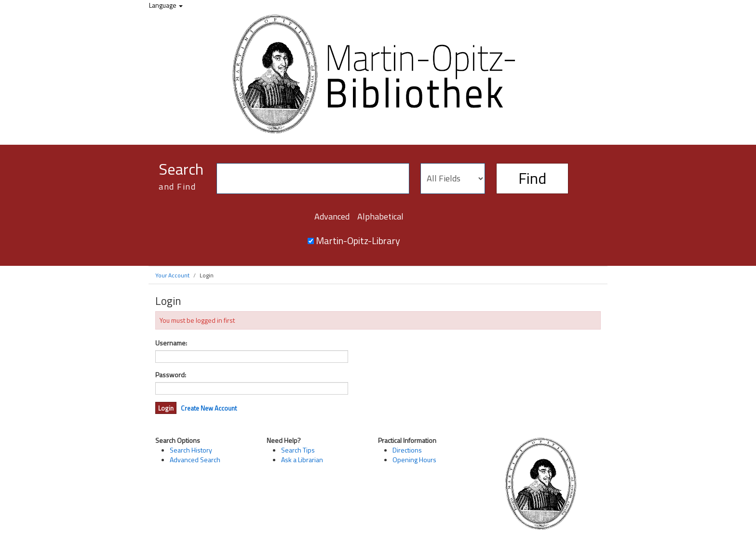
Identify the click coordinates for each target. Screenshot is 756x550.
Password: (171, 375)
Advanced (332, 216)
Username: (171, 343)
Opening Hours (414, 460)
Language (166, 5)
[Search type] (453, 179)
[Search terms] (313, 179)
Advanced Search (195, 460)
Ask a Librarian (302, 460)
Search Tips (298, 450)
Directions (407, 450)
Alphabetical (380, 216)
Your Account (172, 275)
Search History (191, 450)
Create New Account (209, 408)
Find (532, 178)
